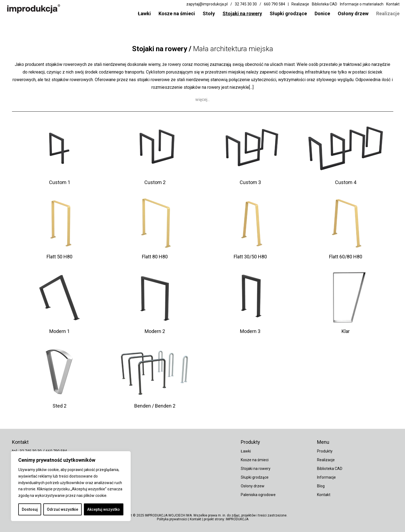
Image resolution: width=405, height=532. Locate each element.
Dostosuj (30, 509)
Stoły (209, 13)
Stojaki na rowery (242, 13)
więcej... (202, 103)
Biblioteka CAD (325, 4)
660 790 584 (275, 4)
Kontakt (393, 4)
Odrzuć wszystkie (63, 509)
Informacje (326, 477)
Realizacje (388, 13)
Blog (321, 486)
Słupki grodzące (288, 13)
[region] (71, 486)
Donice (322, 13)
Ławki (144, 13)
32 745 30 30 (246, 4)
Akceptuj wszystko (103, 509)
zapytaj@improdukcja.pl (207, 4)
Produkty (325, 451)
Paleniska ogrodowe (258, 495)
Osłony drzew (353, 13)
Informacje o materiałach (362, 4)
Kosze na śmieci (177, 13)
